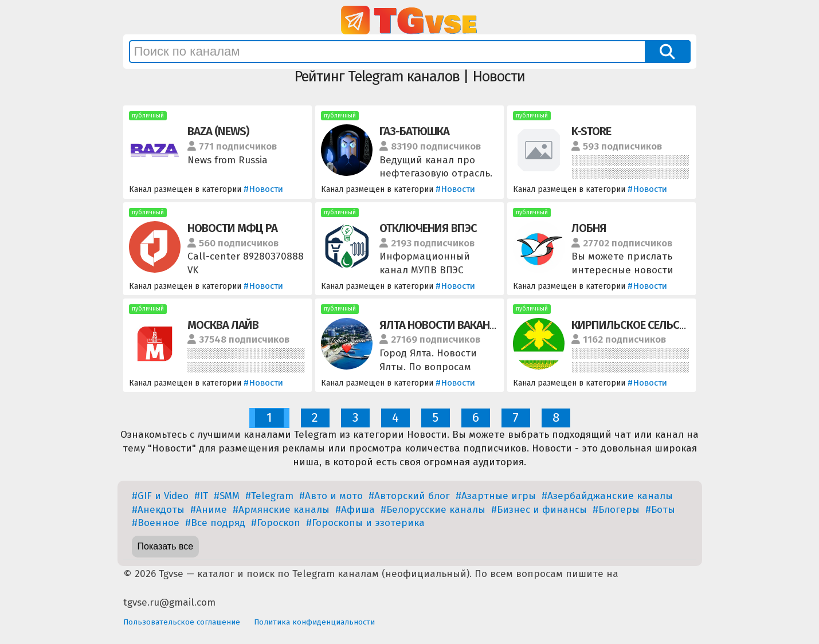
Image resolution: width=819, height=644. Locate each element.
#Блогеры (616, 510)
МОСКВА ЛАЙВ (223, 325)
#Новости (263, 189)
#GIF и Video (160, 496)
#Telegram (269, 496)
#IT (201, 496)
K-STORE (591, 131)
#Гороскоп (276, 523)
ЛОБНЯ (589, 228)
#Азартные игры (496, 496)
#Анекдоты (158, 510)
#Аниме (209, 510)
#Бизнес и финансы (539, 510)
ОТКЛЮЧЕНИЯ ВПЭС (428, 228)
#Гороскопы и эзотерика (365, 523)
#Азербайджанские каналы (607, 496)
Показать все (166, 546)
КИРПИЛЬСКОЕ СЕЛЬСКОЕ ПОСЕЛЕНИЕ (665, 325)
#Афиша (355, 510)
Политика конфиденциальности (314, 622)
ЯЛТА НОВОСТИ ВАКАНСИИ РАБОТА (465, 325)
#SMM (227, 496)
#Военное (156, 523)
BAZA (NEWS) (218, 131)
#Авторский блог (409, 496)
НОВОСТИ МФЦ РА (232, 228)
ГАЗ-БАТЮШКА (414, 131)
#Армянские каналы (281, 510)
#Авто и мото (331, 496)
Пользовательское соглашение (182, 622)
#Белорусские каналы (433, 510)
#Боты (660, 510)
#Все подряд (215, 523)
